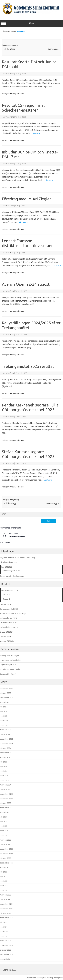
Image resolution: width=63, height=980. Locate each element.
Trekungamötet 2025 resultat (28, 366)
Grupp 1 (6, 594)
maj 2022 (4, 881)
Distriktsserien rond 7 (18, 537)
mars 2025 (4, 725)
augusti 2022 (5, 867)
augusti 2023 (5, 812)
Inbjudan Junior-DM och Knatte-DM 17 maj (17, 558)
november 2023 (6, 798)
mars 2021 (4, 936)
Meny (31, 24)
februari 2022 (5, 895)
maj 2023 (4, 826)
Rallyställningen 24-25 (9, 627)
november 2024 (6, 743)
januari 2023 (5, 844)
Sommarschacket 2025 (9, 609)
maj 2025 (4, 716)
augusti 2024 (5, 757)
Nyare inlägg (54, 49)
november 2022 (6, 854)
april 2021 (4, 931)
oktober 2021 (5, 913)
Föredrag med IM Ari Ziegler (26, 199)
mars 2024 (4, 780)
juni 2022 (4, 877)
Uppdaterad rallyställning (10, 660)
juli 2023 (3, 817)
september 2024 (7, 753)
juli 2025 (3, 707)
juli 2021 (3, 922)
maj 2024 (4, 771)
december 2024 (6, 739)
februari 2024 (5, 785)
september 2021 (7, 918)
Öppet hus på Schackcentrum (12, 576)
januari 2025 (5, 734)
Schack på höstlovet (8, 674)
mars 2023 (4, 835)
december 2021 (6, 904)
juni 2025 (4, 711)
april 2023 (4, 831)
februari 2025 (5, 730)
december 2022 (6, 849)
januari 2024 (5, 789)
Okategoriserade (17, 94)
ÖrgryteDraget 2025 (8, 665)
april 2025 (4, 720)
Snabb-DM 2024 (7, 632)
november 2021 (6, 909)
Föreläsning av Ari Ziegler (10, 669)
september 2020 (7, 954)
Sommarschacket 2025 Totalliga (13, 613)
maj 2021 (4, 927)
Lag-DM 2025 (7, 567)
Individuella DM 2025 (8, 618)
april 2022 (4, 886)
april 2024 (4, 776)
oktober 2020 (5, 950)
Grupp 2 (6, 599)
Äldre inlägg (9, 49)
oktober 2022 (5, 858)
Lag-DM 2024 (5, 636)
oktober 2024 (5, 748)
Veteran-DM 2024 (7, 641)
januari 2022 (5, 899)
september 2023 (7, 808)
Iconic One (32, 978)
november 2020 (6, 945)
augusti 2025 (5, 702)
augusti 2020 (5, 959)
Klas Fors (21, 31)
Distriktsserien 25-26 (8, 562)
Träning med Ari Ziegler (10, 656)
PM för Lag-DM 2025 (11, 571)
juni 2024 (4, 766)
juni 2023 (4, 821)
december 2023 (6, 794)
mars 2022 (4, 890)
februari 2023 (5, 840)
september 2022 (7, 863)
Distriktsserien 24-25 (8, 623)
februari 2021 (5, 941)
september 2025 (7, 698)
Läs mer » (36, 133)
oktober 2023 (5, 803)
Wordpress (58, 978)
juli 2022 (3, 872)
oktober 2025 (5, 693)
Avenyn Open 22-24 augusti (26, 284)
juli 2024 (3, 762)
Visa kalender (5, 542)
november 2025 (6, 688)
